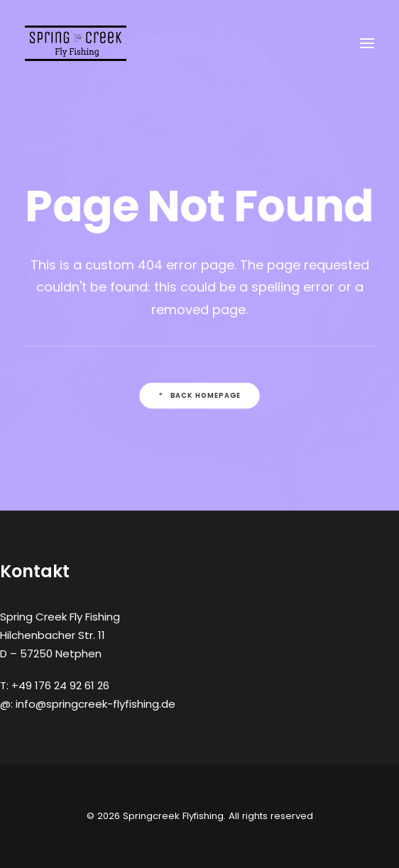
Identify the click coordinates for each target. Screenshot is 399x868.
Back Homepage (199, 396)
